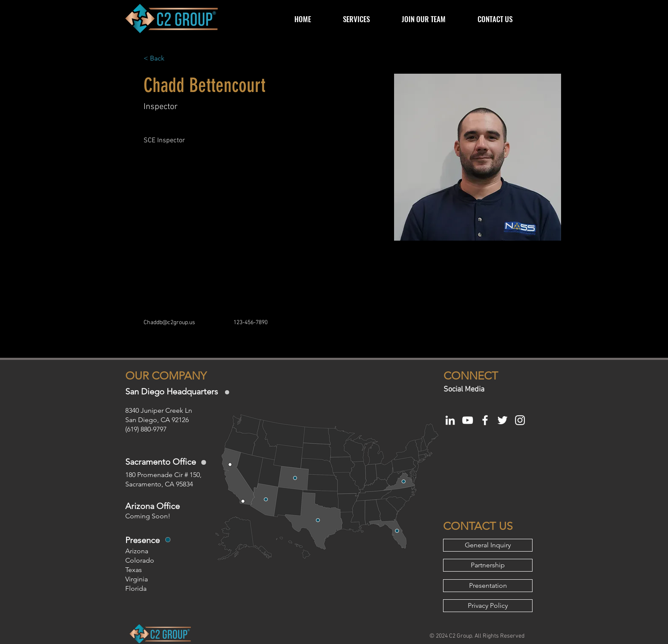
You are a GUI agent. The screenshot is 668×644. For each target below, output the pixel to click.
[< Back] (160, 59)
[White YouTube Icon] (468, 420)
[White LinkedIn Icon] (450, 420)
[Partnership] (488, 565)
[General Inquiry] (488, 545)
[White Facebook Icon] (485, 420)
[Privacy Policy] (488, 606)
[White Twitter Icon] (502, 420)
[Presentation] (488, 586)
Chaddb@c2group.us (169, 323)
